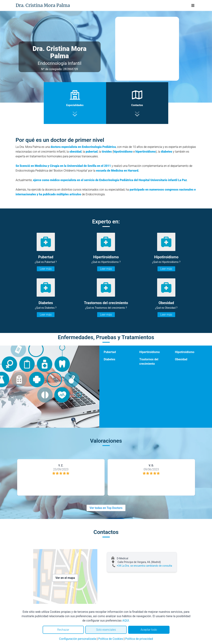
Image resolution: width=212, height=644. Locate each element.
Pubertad (110, 352)
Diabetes (109, 359)
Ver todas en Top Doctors (106, 508)
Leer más (46, 269)
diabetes (167, 152)
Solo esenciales (106, 630)
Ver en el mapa (65, 578)
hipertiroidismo (146, 152)
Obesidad (181, 359)
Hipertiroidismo (149, 352)
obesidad (75, 152)
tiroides (107, 152)
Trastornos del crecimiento (149, 362)
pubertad (92, 152)
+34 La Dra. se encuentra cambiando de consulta (144, 566)
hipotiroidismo (123, 152)
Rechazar (63, 630)
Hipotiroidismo (185, 352)
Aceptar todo (149, 630)
